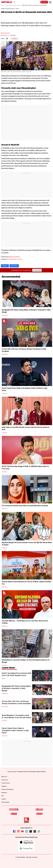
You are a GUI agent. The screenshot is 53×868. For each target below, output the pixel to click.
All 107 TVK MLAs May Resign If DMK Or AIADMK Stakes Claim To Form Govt (25, 468)
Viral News (4, 433)
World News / (9, 5)
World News (4, 35)
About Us (4, 777)
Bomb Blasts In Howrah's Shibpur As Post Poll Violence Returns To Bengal (26, 661)
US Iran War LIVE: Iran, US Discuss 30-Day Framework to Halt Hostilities (24, 350)
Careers (4, 799)
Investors (4, 793)
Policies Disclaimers (7, 789)
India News (5, 393)
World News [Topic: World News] (14, 266)
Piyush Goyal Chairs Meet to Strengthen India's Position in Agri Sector (25, 389)
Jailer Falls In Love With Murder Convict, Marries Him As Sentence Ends (25, 428)
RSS (3, 796)
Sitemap (4, 786)
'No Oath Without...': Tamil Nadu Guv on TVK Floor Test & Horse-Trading (25, 622)
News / (3, 5)
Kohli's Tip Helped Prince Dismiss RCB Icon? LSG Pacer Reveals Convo (16, 674)
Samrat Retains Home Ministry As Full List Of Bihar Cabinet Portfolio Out (26, 583)
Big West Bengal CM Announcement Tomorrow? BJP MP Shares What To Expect (27, 544)
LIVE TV (44, 2)
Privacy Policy (6, 783)
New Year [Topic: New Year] (5, 266)
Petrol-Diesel (5, 802)
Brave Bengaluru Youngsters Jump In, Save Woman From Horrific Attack (16, 716)
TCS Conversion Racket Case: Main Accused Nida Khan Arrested (25, 506)
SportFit (4, 679)
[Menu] (50, 2)
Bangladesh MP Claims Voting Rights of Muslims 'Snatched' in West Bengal (26, 311)
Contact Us (5, 780)
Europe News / (18, 5)
